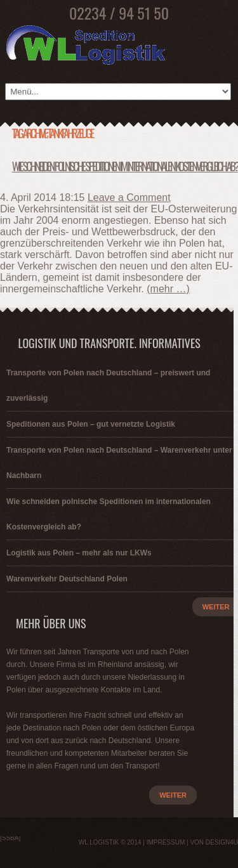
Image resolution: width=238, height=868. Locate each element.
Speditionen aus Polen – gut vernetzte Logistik (91, 424)
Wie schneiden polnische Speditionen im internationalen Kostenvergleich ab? (125, 166)
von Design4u (214, 842)
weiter (173, 795)
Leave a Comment (129, 198)
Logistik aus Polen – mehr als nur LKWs (79, 553)
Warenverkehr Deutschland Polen (67, 579)
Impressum (166, 842)
